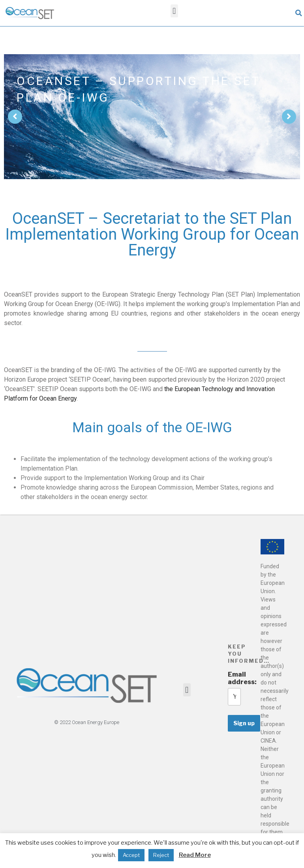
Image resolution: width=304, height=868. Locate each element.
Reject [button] (161, 855)
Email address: (234, 678)
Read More (195, 855)
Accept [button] (131, 855)
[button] (174, 11)
